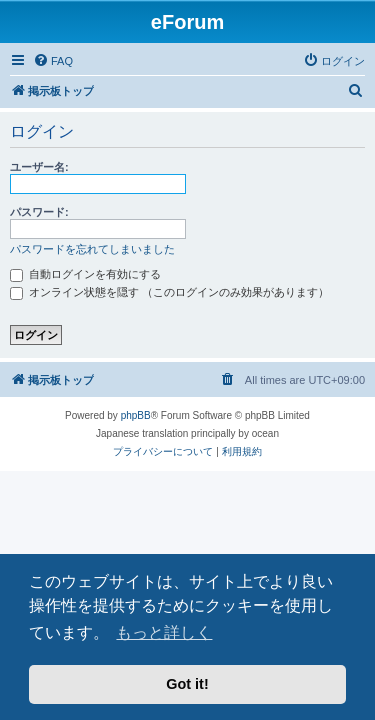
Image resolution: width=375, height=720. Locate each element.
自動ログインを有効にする (85, 274)
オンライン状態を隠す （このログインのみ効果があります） (169, 292)
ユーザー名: (39, 167)
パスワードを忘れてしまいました (92, 249)
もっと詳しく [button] (164, 632)
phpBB (136, 415)
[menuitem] (53, 61)
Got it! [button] (187, 684)
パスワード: (39, 212)
